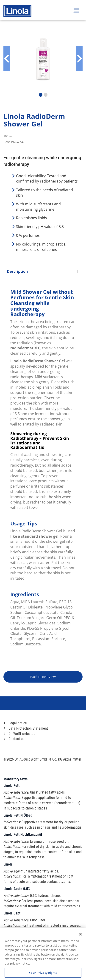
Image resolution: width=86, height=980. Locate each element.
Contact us (14, 739)
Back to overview (43, 677)
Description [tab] (43, 271)
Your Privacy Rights (43, 973)
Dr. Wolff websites (19, 734)
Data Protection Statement (26, 728)
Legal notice (15, 723)
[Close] (80, 934)
